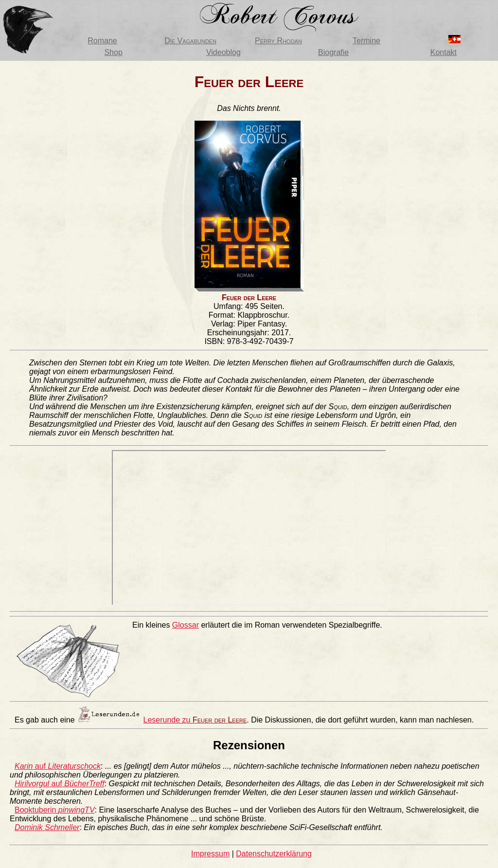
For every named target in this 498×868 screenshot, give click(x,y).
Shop (113, 52)
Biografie (333, 52)
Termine (366, 41)
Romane (102, 41)
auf (58, 766)
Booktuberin (55, 810)
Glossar (186, 625)
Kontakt (444, 52)
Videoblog (223, 52)
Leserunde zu (195, 720)
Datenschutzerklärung (274, 854)
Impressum (210, 854)
